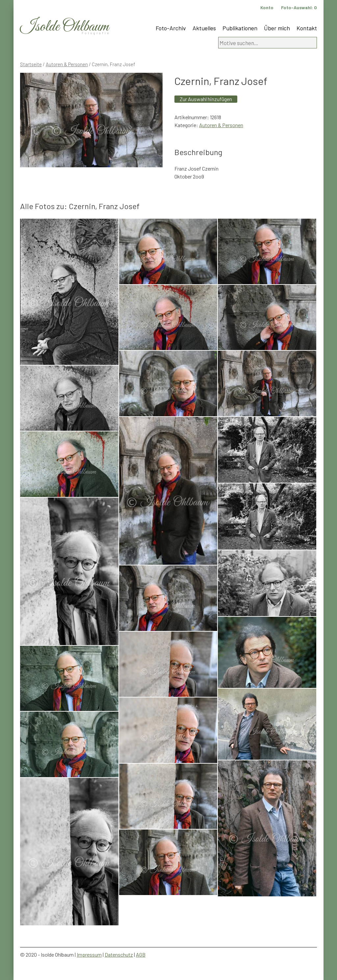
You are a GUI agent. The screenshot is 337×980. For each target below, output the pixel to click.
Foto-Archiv (171, 28)
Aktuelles (204, 28)
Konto (267, 7)
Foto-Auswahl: (299, 7)
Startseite (31, 64)
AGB (141, 954)
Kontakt (307, 28)
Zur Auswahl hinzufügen (206, 99)
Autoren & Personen (67, 64)
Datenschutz (119, 954)
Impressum (89, 954)
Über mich (277, 28)
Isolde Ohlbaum (65, 27)
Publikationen (240, 28)
